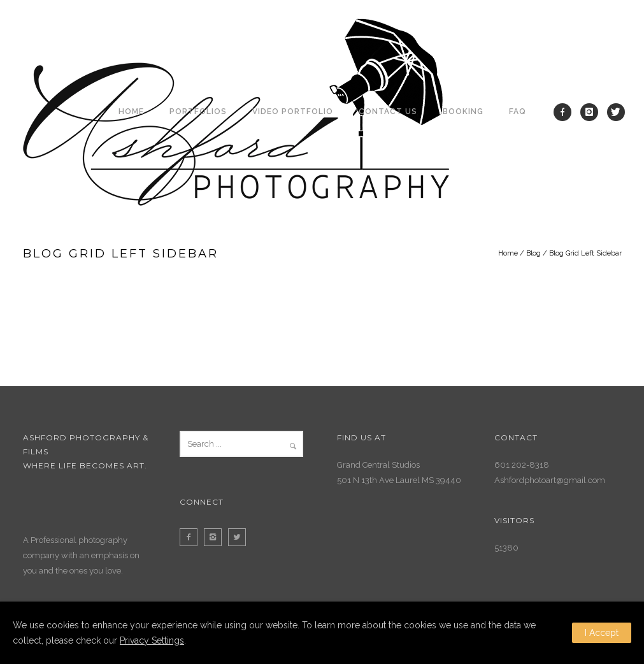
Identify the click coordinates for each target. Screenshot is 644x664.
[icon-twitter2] (240, 537)
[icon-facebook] (566, 112)
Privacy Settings (152, 640)
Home (131, 112)
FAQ (518, 112)
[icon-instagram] (592, 112)
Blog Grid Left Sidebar (585, 253)
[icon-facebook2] (192, 537)
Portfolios (198, 112)
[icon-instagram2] (216, 537)
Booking (463, 112)
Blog (533, 253)
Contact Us (388, 112)
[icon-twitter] (616, 112)
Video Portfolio (293, 112)
